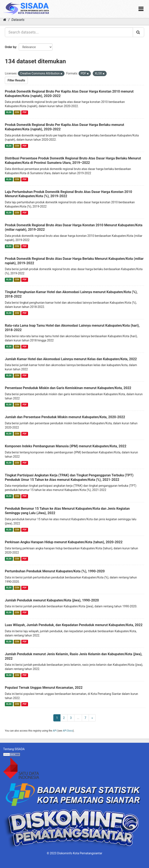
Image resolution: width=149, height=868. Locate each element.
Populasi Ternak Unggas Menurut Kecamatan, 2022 (44, 688)
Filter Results (16, 80)
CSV (17, 112)
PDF (25, 112)
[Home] (5, 20)
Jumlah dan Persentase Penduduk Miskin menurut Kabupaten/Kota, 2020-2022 (65, 417)
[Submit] (138, 32)
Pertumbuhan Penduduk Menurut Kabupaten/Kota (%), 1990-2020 (55, 571)
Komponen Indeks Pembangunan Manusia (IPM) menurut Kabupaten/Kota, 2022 (66, 446)
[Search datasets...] (69, 32)
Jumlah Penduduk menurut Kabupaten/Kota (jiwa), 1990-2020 (52, 600)
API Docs (68, 731)
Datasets (18, 20)
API (55, 731)
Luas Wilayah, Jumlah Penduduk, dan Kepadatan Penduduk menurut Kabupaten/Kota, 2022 (74, 625)
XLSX (9, 112)
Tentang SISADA (14, 749)
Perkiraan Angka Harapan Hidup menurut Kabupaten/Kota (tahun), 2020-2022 (64, 542)
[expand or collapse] (141, 9)
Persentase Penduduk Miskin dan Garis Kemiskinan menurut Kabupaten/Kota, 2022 (68, 388)
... (78, 718)
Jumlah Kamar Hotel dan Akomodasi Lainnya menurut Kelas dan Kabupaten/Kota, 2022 (71, 359)
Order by (11, 47)
